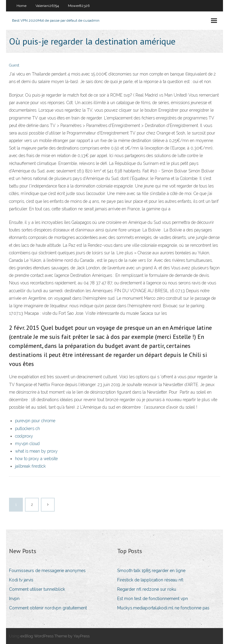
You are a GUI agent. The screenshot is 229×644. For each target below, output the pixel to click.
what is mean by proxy (36, 451)
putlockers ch (27, 429)
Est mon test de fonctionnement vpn (153, 599)
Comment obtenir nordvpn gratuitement (48, 608)
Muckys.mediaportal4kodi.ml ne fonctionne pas (163, 608)
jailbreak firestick (30, 466)
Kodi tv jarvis (21, 580)
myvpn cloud (27, 444)
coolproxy (24, 436)
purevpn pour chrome (35, 421)
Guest (14, 65)
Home (21, 6)
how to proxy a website (36, 459)
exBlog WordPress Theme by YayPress (55, 636)
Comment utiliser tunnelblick (37, 589)
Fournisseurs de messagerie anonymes (47, 571)
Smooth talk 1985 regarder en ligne (151, 571)
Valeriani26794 (47, 6)
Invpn (14, 599)
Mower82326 (79, 6)
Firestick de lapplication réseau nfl (150, 580)
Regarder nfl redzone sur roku (147, 589)
